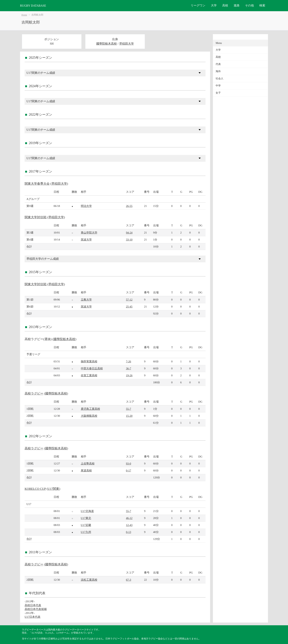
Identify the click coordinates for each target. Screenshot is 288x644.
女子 (218, 93)
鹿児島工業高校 (90, 409)
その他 (249, 5)
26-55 (129, 206)
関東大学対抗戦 (36, 217)
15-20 (129, 416)
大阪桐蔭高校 (89, 416)
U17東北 (86, 518)
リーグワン (198, 5)
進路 (237, 5)
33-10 (129, 239)
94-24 (129, 233)
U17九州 (86, 532)
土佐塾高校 (88, 463)
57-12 (129, 300)
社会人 (219, 78)
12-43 (129, 525)
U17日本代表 (33, 617)
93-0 (129, 463)
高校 (225, 5)
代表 (218, 64)
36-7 (129, 368)
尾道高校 (86, 470)
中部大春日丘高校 (92, 368)
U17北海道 (87, 511)
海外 (218, 71)
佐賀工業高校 (89, 375)
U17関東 (53, 489)
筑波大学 (86, 239)
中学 (218, 86)
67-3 (129, 580)
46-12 (129, 518)
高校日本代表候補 (36, 609)
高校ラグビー (34, 394)
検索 (262, 5)
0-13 (129, 532)
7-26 (129, 361)
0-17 (129, 470)
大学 (214, 5)
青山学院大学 (89, 233)
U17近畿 (86, 525)
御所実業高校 (89, 361)
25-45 (129, 306)
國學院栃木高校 (107, 44)
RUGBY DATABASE (33, 6)
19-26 (129, 375)
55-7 (129, 409)
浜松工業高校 (89, 580)
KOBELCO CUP (35, 489)
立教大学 (86, 300)
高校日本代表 (33, 605)
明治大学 (86, 206)
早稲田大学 (127, 44)
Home (24, 15)
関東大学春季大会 (37, 184)
